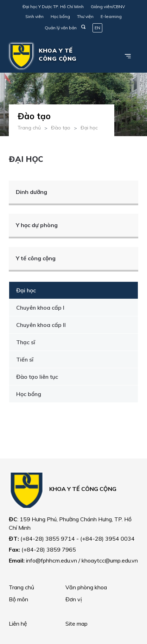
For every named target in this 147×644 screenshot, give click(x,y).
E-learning (111, 16)
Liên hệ (18, 624)
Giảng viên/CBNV (108, 7)
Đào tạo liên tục (37, 377)
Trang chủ (29, 128)
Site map (76, 624)
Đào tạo (61, 128)
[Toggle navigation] (128, 56)
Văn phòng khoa (86, 587)
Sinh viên (34, 16)
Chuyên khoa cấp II (41, 325)
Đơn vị (74, 599)
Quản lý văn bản (61, 28)
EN (97, 28)
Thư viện (85, 16)
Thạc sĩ (26, 342)
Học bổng (60, 16)
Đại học (89, 128)
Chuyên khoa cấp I (40, 308)
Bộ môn (18, 599)
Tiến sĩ (25, 359)
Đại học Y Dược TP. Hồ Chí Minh (53, 7)
